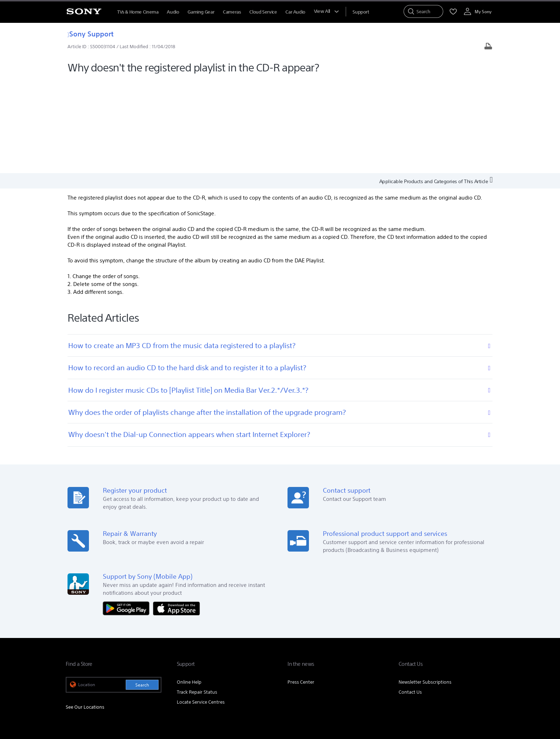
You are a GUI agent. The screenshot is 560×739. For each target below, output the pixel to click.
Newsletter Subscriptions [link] (425, 588)
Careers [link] (382, 648)
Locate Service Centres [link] (201, 608)
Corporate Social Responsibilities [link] (332, 648)
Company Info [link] (222, 648)
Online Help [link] (189, 588)
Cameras (232, 12)
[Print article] (488, 47)
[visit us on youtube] (487, 666)
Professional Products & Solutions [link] (433, 648)
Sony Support (91, 34)
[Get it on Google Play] (128, 514)
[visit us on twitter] (456, 666)
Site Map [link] (485, 648)
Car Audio (295, 12)
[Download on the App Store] (176, 514)
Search (142, 591)
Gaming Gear (201, 12)
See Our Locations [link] (85, 614)
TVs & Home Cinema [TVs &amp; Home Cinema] (138, 12)
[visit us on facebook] (441, 666)
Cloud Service (263, 12)
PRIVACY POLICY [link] (164, 700)
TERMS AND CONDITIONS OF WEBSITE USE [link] (105, 700)
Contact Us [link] (410, 598)
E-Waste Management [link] (267, 648)
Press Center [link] (301, 588)
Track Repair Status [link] (197, 598)
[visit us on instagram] (472, 666)
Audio (173, 12)
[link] (75, 667)
